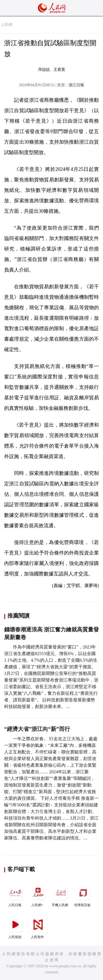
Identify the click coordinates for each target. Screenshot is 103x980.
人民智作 (38, 927)
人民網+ (38, 895)
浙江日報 (76, 85)
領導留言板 (83, 895)
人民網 (7, 25)
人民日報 (15, 895)
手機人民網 (60, 895)
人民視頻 (15, 927)
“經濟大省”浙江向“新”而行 (37, 729)
